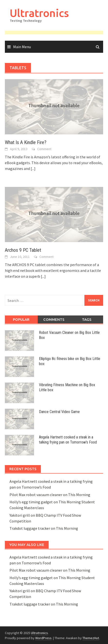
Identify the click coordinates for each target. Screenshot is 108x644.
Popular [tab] (21, 319)
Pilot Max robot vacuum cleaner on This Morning (50, 495)
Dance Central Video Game (59, 412)
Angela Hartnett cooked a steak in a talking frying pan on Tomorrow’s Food (68, 440)
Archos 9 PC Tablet (23, 250)
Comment (44, 149)
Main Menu (22, 47)
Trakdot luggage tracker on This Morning (44, 528)
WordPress (43, 638)
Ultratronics (39, 13)
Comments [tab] (54, 319)
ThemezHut (91, 638)
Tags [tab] (87, 319)
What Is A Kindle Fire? (26, 142)
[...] (33, 169)
